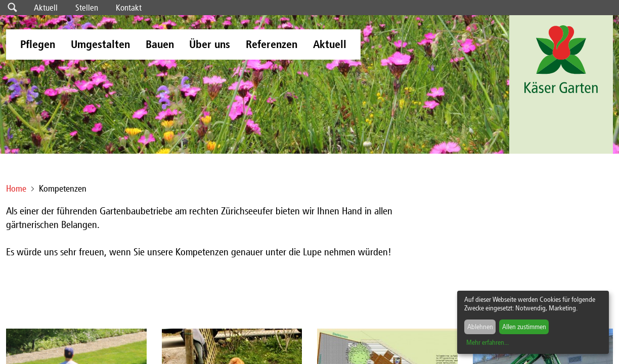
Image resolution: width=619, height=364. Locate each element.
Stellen (87, 8)
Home (16, 189)
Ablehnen (480, 327)
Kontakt (129, 8)
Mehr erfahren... (488, 343)
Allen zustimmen (524, 327)
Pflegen (38, 44)
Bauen (160, 44)
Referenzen (272, 44)
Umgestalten (100, 44)
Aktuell (46, 8)
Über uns (210, 44)
